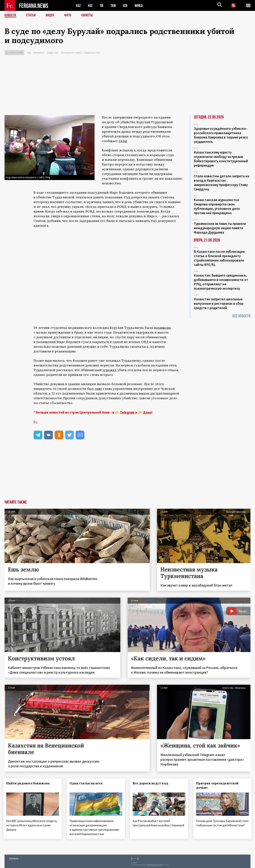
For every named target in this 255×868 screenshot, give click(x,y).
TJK (102, 6)
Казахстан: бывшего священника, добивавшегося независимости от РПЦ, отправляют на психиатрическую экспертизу (221, 282)
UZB (126, 6)
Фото (68, 15)
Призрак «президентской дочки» (218, 785)
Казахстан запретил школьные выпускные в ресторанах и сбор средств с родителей (219, 303)
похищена (162, 328)
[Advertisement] (128, 86)
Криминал (39, 53)
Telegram (127, 412)
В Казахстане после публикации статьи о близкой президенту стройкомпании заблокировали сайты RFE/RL (219, 258)
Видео (50, 15)
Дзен (147, 412)
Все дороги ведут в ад (152, 783)
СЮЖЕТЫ (87, 15)
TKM (114, 6)
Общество (53, 53)
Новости (10, 15)
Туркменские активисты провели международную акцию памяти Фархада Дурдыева (220, 228)
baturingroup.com (155, 864)
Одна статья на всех (87, 783)
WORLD (140, 6)
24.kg (123, 141)
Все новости (241, 316)
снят (98, 389)
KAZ (78, 6)
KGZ (90, 6)
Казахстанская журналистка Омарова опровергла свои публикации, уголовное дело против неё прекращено (217, 206)
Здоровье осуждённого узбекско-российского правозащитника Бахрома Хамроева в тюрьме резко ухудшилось (221, 135)
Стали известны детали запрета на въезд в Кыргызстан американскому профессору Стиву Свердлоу (222, 183)
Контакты (14, 857)
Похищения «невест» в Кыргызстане (80, 53)
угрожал (109, 370)
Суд (29, 53)
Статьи (31, 15)
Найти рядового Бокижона (29, 783)
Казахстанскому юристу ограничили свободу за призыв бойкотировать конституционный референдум (221, 159)
